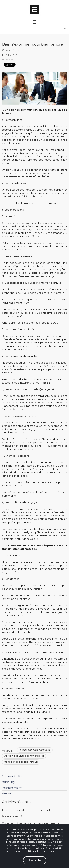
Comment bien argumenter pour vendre (31, 823)
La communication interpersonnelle (27, 810)
